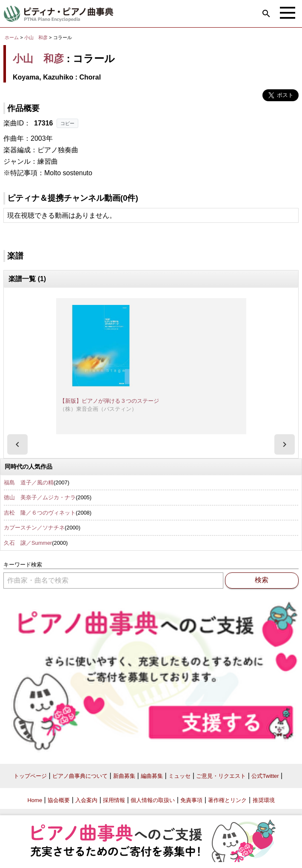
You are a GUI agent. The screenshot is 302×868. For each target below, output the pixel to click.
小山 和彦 (36, 37)
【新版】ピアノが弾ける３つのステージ (109, 401)
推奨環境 (264, 800)
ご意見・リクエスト (221, 776)
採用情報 (114, 800)
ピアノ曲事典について (80, 776)
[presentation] (17, 444)
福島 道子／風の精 (29, 482)
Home (35, 800)
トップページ (30, 776)
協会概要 (59, 800)
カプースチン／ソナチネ (34, 528)
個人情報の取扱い (153, 800)
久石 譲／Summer (28, 543)
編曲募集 (152, 776)
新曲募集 (124, 776)
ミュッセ (179, 776)
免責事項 (191, 800)
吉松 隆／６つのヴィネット (40, 513)
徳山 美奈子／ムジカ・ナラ (40, 497)
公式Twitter (265, 776)
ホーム (12, 37)
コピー (67, 123)
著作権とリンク (227, 800)
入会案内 (86, 800)
